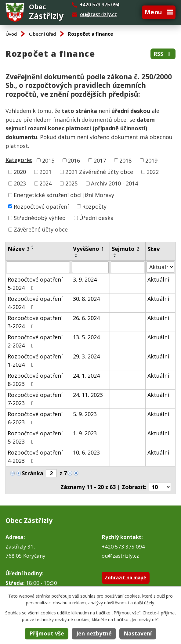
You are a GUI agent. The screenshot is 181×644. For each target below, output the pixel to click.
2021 (45, 172)
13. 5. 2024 (86, 337)
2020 (20, 172)
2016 (74, 160)
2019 (151, 160)
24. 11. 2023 (88, 395)
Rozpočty (94, 206)
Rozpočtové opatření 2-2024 (35, 341)
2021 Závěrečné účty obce (99, 172)
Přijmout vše (47, 633)
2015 (48, 160)
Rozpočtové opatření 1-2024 (35, 360)
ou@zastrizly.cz (98, 14)
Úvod (11, 34)
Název (18, 249)
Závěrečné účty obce (41, 229)
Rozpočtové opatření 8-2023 (35, 380)
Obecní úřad (42, 34)
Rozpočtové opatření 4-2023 (35, 457)
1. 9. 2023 (85, 433)
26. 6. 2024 (86, 318)
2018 (125, 160)
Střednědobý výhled (40, 218)
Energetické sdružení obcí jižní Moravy (64, 195)
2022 (153, 172)
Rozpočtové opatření (41, 206)
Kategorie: (19, 160)
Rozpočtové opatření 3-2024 (35, 322)
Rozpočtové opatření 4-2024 (35, 303)
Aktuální (158, 279)
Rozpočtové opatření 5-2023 (35, 437)
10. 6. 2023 (86, 452)
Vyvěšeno (88, 249)
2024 (45, 183)
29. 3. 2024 (86, 356)
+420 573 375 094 (123, 547)
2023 (20, 183)
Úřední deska (96, 218)
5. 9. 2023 (85, 414)
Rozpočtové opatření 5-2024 (35, 284)
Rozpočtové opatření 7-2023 (35, 399)
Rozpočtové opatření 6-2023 (35, 418)
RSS (163, 54)
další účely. (145, 603)
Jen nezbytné (94, 633)
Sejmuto (125, 249)
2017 (100, 160)
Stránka (33, 473)
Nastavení (138, 633)
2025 (71, 183)
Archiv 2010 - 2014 (114, 183)
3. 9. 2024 (85, 279)
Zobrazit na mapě (125, 577)
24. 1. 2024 (86, 376)
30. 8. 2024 (86, 299)
